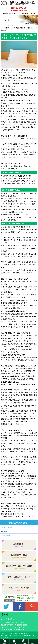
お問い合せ (6, 536)
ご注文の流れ (7, 527)
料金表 (5, 531)
